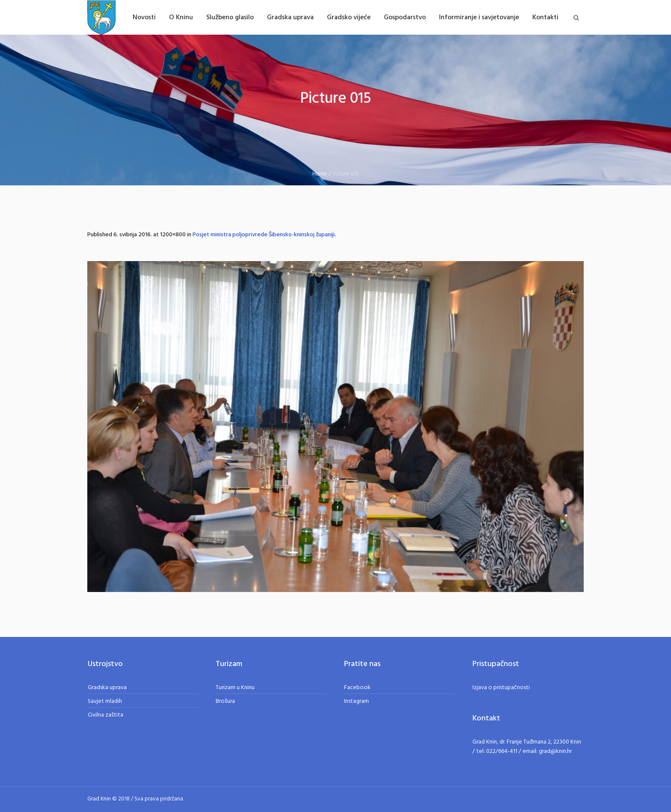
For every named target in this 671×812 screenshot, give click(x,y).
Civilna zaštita (105, 715)
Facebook (357, 688)
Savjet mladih (105, 701)
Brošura (225, 701)
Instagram (356, 701)
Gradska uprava (107, 688)
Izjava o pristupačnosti (501, 688)
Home (320, 174)
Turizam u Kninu (235, 688)
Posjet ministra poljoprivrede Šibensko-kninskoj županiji (264, 235)
